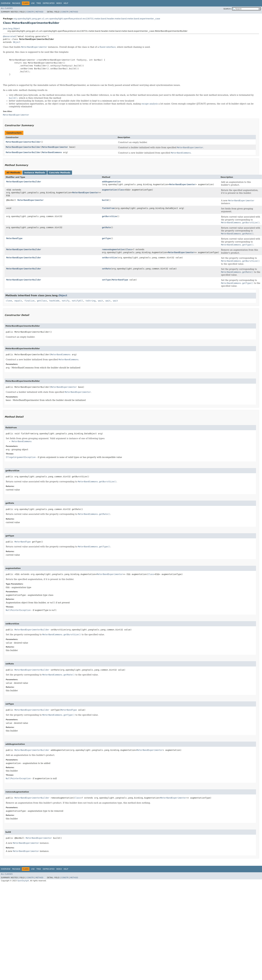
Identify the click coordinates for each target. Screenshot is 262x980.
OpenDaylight (23, 881)
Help (66, 3)
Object (17, 42)
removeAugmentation (113, 249)
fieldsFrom (108, 208)
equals (18, 301)
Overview (6, 3)
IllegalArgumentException (21, 457)
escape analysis (150, 104)
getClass (42, 301)
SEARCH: (227, 9)
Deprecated (49, 3)
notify (66, 301)
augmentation (109, 190)
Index (59, 3)
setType (106, 280)
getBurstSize (109, 216)
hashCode (54, 301)
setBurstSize (109, 258)
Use (33, 3)
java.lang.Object (11, 29)
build (105, 200)
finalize (29, 301)
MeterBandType (14, 238)
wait (101, 301)
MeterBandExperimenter (55, 147)
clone (9, 301)
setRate (106, 269)
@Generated (9, 36)
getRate (106, 227)
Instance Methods (35, 173)
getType (106, 238)
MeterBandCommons (52, 152)
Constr (30, 12)
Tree (39, 3)
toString (91, 301)
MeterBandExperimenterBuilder (23, 142)
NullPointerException (18, 610)
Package (16, 3)
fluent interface (108, 47)
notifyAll (77, 301)
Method (39, 12)
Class (121, 190)
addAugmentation (111, 182)
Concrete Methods (60, 173)
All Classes (7, 8)
